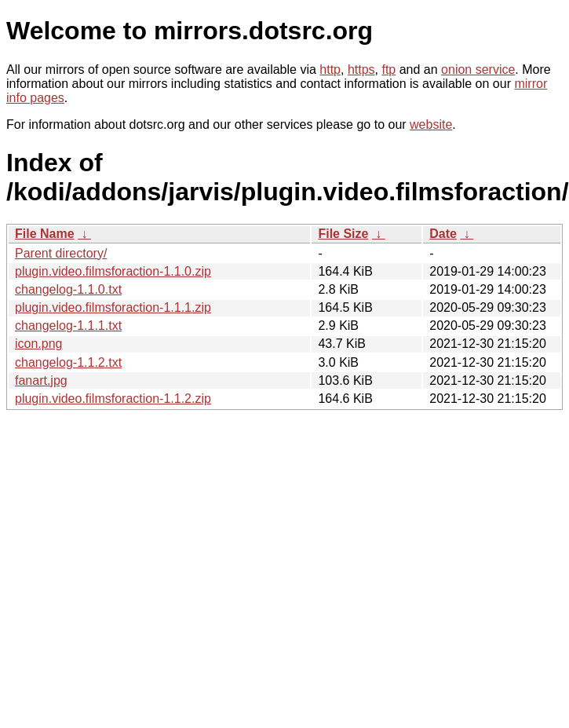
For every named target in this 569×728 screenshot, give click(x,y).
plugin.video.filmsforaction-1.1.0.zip (113, 271)
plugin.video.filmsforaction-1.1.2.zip (113, 399)
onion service (478, 70)
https (361, 70)
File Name (45, 234)
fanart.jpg (41, 380)
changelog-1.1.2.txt (68, 362)
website (431, 124)
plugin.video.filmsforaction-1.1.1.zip (113, 307)
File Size (343, 234)
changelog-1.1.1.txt (68, 326)
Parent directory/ (61, 253)
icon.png (39, 344)
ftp (388, 70)
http (330, 70)
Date (443, 234)
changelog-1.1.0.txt (68, 289)
